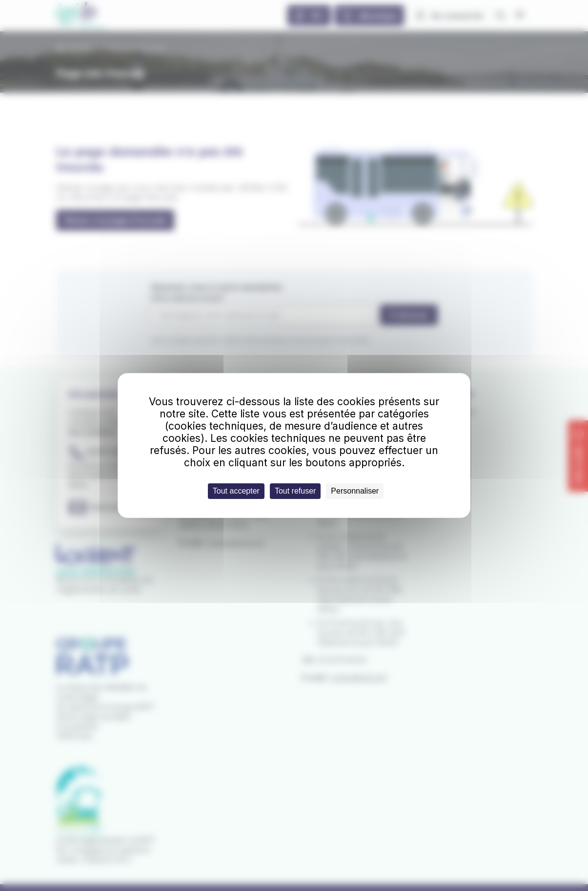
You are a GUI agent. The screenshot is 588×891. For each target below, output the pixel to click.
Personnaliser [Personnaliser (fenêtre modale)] (355, 491)
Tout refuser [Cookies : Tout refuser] (295, 491)
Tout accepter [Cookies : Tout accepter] (236, 491)
